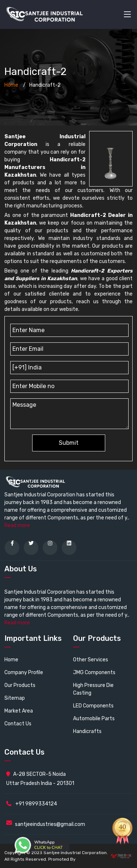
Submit (69, 443)
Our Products (20, 685)
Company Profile (24, 672)
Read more (17, 525)
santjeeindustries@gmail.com (50, 824)
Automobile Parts (94, 719)
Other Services (91, 660)
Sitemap (15, 698)
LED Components (93, 706)
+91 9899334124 (32, 804)
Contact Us (18, 724)
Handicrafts (87, 731)
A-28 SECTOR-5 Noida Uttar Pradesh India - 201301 (40, 779)
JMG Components (94, 672)
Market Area (19, 711)
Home (11, 85)
